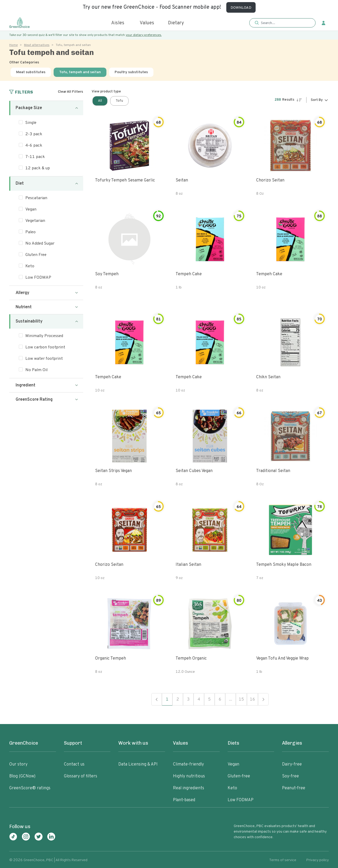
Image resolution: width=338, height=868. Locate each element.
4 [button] (199, 699)
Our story (18, 764)
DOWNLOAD (241, 8)
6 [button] (220, 699)
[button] (282, 23)
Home (13, 45)
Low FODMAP (241, 800)
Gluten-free (239, 776)
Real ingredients (189, 788)
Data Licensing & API (138, 764)
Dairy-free (292, 764)
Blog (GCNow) (22, 776)
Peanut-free (294, 788)
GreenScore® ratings (30, 788)
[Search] (285, 23)
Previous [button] (157, 699)
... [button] (231, 699)
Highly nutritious (189, 776)
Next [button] (263, 699)
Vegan (233, 764)
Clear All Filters (71, 92)
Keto (232, 788)
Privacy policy (318, 860)
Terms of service (283, 860)
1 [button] (167, 699)
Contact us (74, 764)
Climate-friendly (188, 764)
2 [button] (178, 699)
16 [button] (252, 699)
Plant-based (184, 800)
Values (147, 23)
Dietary (176, 23)
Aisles (118, 23)
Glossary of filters (81, 776)
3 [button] (188, 699)
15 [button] (241, 699)
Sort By (317, 100)
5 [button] (209, 699)
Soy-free (290, 776)
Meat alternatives (37, 45)
